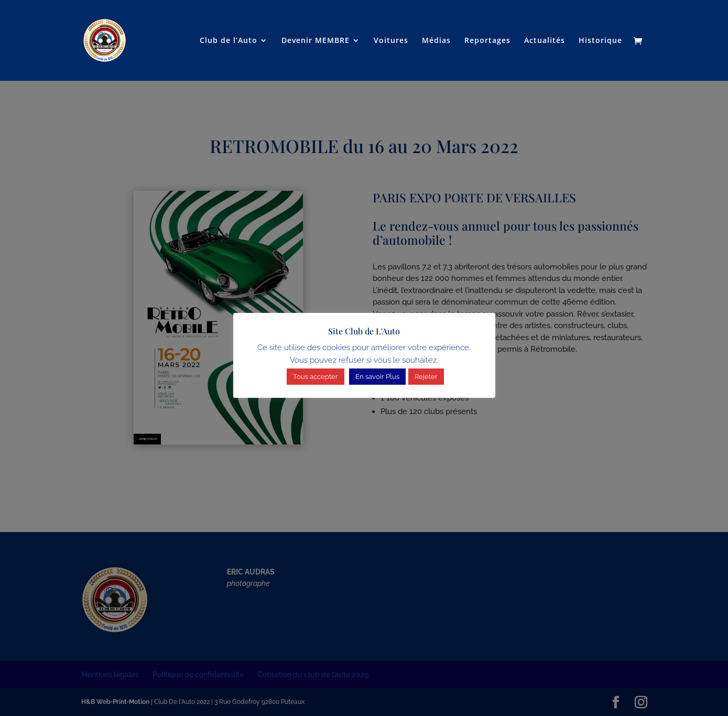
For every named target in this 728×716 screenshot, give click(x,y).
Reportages (487, 41)
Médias (436, 41)
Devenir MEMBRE (316, 41)
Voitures (391, 41)
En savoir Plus (377, 377)
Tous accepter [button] (316, 377)
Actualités (545, 41)
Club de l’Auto (229, 41)
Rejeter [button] (426, 377)
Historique (600, 41)
